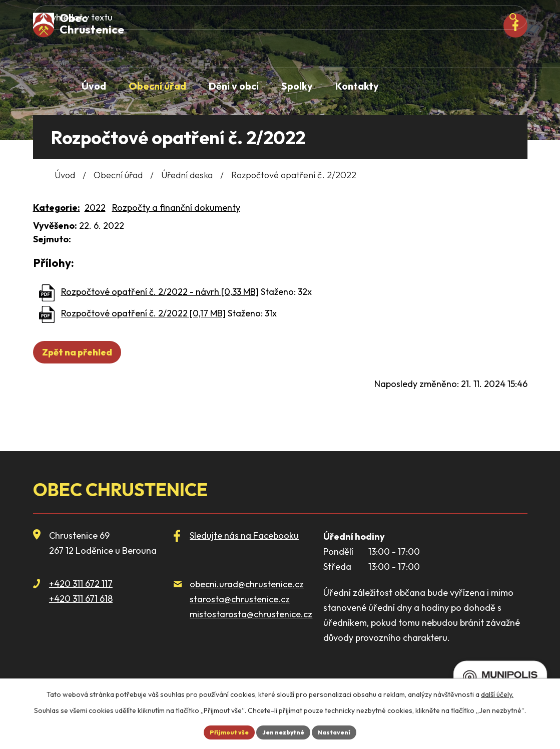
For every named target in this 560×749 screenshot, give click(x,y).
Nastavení (342, 731)
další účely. (497, 692)
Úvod (65, 175)
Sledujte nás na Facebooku (244, 535)
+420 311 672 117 (81, 584)
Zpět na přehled (82, 352)
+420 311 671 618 (81, 599)
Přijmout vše (223, 731)
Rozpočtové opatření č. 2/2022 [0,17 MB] (143, 313)
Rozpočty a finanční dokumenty (176, 208)
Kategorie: (57, 208)
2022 (95, 208)
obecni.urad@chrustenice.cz (247, 584)
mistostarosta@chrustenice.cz (251, 614)
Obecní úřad (118, 175)
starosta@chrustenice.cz (240, 599)
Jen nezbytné (284, 731)
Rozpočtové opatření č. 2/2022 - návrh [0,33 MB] (160, 292)
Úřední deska (187, 175)
